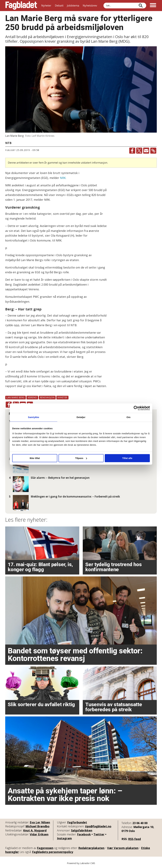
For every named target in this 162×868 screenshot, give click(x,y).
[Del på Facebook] (132, 151)
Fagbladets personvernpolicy (53, 852)
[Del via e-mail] (146, 151)
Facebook (84, 834)
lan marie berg (16, 397)
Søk (103, 3)
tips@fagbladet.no (98, 826)
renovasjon (47, 397)
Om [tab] (128, 417)
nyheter (62, 397)
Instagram (64, 838)
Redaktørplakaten (91, 848)
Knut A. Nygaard (35, 830)
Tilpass (81, 458)
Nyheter (46, 5)
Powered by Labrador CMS (81, 863)
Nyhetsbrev (90, 5)
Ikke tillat (35, 458)
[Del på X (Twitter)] (139, 151)
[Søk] (141, 6)
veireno (32, 397)
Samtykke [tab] (34, 417)
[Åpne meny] (153, 6)
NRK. (63, 178)
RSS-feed (134, 839)
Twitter (99, 834)
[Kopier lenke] (153, 151)
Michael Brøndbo (37, 826)
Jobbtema (73, 5)
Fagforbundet (77, 822)
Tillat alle (127, 458)
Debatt (59, 5)
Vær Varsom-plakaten (123, 848)
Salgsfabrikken (82, 830)
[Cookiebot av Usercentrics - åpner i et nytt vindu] (136, 408)
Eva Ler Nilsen (40, 822)
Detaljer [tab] (81, 417)
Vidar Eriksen (39, 834)
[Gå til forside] (21, 6)
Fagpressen (45, 848)
